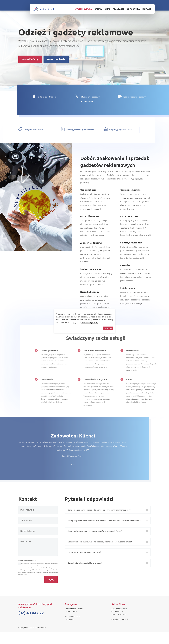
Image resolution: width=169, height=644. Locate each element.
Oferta (98, 9)
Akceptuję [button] (108, 328)
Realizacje (118, 9)
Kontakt (147, 9)
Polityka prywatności (120, 631)
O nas (107, 9)
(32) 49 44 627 (31, 625)
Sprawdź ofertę (30, 61)
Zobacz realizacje (56, 61)
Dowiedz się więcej (90, 322)
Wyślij (51, 591)
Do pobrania (133, 9)
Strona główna (84, 9)
